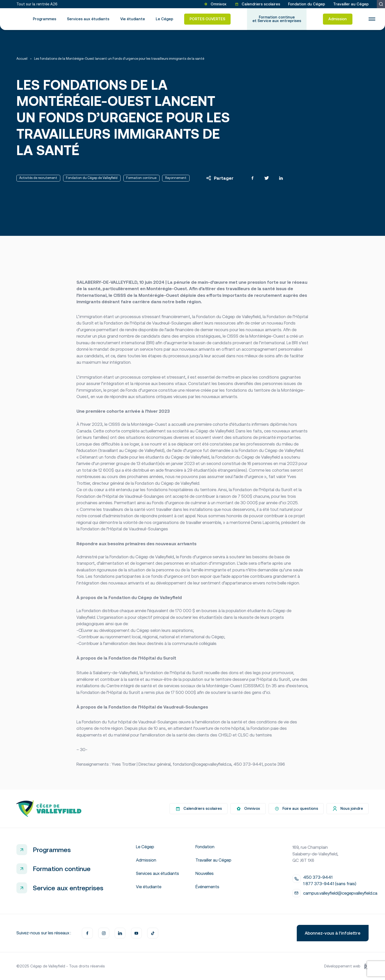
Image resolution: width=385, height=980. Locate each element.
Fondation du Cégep (307, 4)
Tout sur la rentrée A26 (37, 4)
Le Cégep (164, 19)
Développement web (346, 966)
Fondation (205, 847)
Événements (207, 887)
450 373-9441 (318, 877)
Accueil (22, 59)
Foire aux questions (296, 809)
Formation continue (62, 869)
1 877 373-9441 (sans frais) (330, 884)
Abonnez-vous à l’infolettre (333, 933)
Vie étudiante (133, 19)
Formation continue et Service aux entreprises (277, 19)
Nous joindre (348, 809)
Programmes (45, 19)
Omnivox (215, 4)
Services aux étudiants (88, 19)
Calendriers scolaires (257, 4)
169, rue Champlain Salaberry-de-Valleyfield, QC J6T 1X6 (315, 854)
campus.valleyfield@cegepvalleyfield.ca (340, 893)
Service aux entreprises (68, 888)
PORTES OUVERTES (207, 19)
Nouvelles (205, 873)
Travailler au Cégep (351, 4)
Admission (338, 19)
